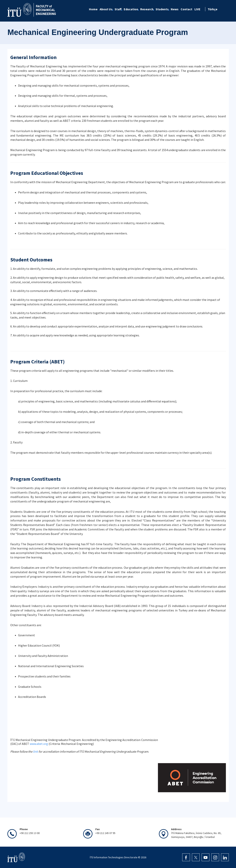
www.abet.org (39, 744)
